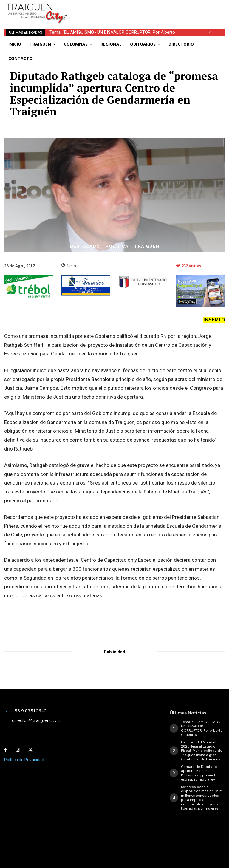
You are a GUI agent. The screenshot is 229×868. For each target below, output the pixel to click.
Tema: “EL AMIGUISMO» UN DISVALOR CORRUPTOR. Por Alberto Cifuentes (202, 728)
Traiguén (147, 246)
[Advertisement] (150, 9)
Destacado (85, 246)
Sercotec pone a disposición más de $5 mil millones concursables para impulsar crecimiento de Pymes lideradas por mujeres (203, 797)
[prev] (210, 32)
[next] (219, 32)
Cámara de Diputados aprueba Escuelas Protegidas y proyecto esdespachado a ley (200, 773)
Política (117, 246)
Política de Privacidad (24, 759)
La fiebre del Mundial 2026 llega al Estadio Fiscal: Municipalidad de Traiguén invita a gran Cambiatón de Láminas (202, 751)
